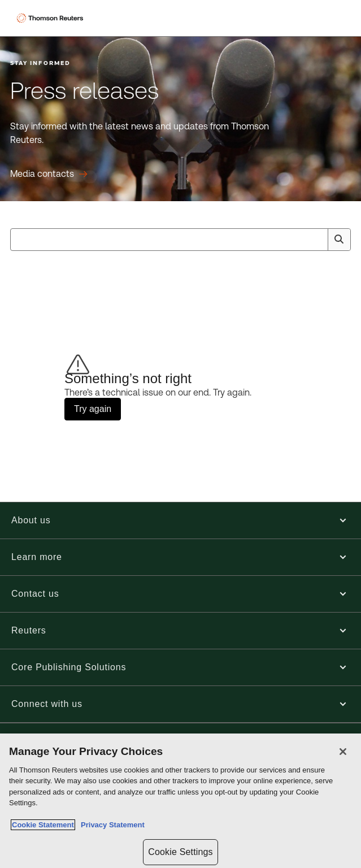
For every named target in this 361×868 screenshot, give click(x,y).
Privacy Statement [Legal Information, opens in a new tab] (111, 825)
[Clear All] (317, 240)
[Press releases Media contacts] (49, 174)
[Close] (343, 752)
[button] (181, 520)
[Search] (339, 240)
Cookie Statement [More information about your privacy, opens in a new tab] (43, 825)
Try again (93, 409)
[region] (181, 801)
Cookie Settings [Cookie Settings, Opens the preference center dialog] (180, 852)
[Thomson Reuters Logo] (51, 18)
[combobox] (181, 240)
